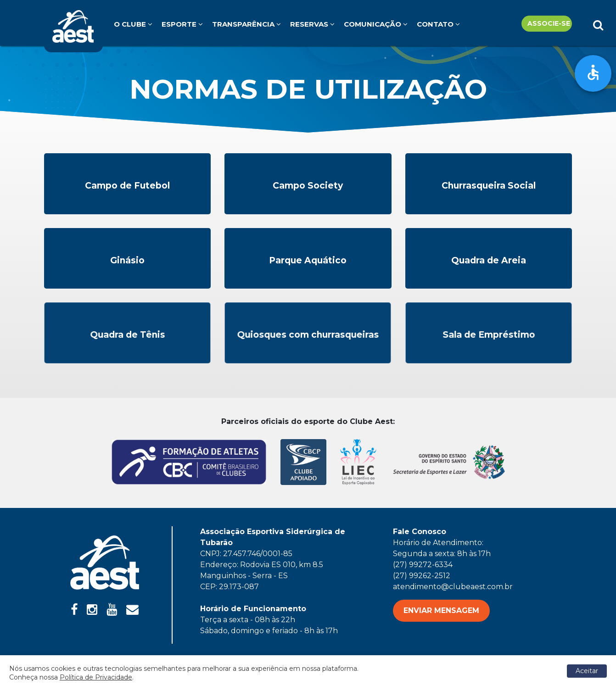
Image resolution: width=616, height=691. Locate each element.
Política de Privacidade (96, 677)
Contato (438, 24)
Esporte (182, 24)
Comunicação (376, 24)
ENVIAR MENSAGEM (441, 610)
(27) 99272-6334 (423, 565)
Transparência (246, 24)
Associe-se (549, 23)
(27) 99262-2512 (422, 576)
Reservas (312, 24)
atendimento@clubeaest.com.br (453, 587)
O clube (133, 24)
